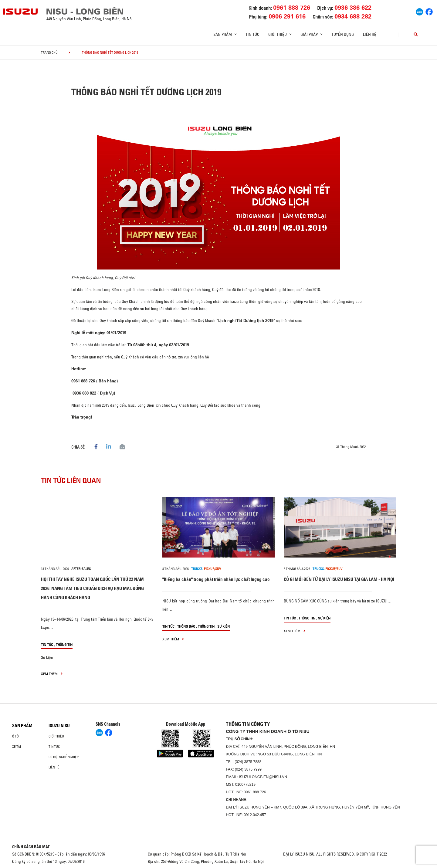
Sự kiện (47, 657)
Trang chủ (49, 53)
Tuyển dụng (343, 34)
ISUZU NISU (59, 726)
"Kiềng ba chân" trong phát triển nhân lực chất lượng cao (216, 579)
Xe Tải (17, 747)
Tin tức (252, 34)
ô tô (15, 736)
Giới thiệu (56, 736)
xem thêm (52, 674)
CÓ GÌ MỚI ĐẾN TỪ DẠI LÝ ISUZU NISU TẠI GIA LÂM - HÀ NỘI (339, 579)
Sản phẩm (22, 726)
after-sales (81, 569)
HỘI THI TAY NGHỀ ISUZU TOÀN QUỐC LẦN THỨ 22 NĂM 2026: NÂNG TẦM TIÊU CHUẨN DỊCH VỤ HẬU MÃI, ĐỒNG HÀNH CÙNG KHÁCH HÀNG (92, 588)
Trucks (197, 569)
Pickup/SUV (212, 569)
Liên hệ (370, 34)
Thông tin (64, 644)
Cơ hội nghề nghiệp (64, 757)
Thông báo (186, 626)
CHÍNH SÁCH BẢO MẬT (31, 847)
